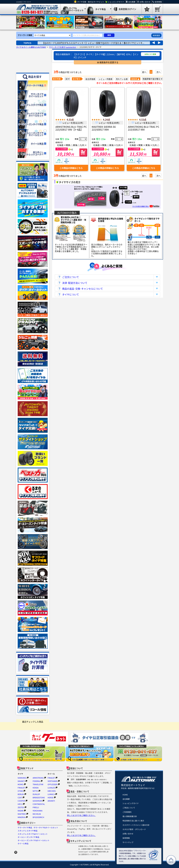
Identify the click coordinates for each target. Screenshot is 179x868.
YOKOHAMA (38, 811)
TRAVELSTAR (38, 784)
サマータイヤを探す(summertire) (63, 47)
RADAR (21, 811)
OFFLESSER (53, 784)
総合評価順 (90, 79)
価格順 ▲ (135, 79)
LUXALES (51, 788)
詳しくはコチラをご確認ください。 (81, 815)
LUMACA (51, 794)
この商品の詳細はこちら (71, 168)
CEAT (20, 797)
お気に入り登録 (150, 54)
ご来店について (129, 808)
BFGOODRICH (38, 817)
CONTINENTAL (39, 804)
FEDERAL (36, 781)
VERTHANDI (53, 781)
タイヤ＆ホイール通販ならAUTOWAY (31, 47)
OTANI (20, 791)
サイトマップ (128, 842)
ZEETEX (21, 807)
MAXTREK (22, 814)
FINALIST (21, 788)
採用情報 (158, 2)
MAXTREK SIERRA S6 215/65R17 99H (104, 128)
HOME (125, 795)
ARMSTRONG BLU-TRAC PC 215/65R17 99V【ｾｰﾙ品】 (71, 128)
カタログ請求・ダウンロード (134, 829)
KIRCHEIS (52, 791)
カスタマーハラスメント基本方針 (136, 825)
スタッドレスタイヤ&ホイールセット (33, 834)
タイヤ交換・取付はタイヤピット (91, 2)
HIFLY (20, 804)
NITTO (35, 791)
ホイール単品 (23, 844)
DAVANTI (21, 781)
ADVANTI (51, 801)
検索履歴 (156, 35)
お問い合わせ (145, 2)
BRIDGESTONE (39, 797)
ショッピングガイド (116, 2)
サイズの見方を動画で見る (146, 206)
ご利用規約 (127, 812)
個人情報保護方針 (130, 816)
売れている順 (122, 79)
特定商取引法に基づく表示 (133, 821)
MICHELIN (37, 814)
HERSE (50, 797)
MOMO (21, 784)
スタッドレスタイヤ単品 (28, 831)
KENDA (36, 788)
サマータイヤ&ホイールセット (46, 828)
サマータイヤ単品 (25, 828)
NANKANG (22, 778)
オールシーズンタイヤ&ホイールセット (34, 840)
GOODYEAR (37, 801)
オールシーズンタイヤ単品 (28, 837)
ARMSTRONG (38, 778)
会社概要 (132, 2)
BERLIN (21, 794)
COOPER (21, 801)
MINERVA (21, 817)
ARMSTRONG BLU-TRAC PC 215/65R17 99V (144, 128)
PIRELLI (36, 807)
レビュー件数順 (106, 79)
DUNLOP (36, 794)
